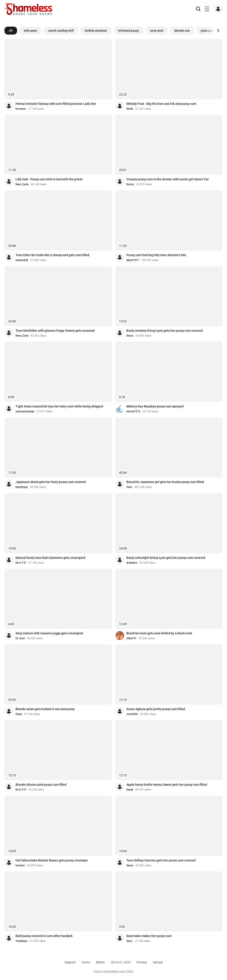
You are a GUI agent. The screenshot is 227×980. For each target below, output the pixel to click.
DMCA (100, 962)
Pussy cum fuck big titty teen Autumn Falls (156, 255)
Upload (158, 962)
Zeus (129, 487)
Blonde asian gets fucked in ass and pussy (45, 709)
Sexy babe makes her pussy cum (149, 936)
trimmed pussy (129, 31)
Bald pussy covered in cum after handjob (44, 936)
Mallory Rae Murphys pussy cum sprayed (155, 406)
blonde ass (182, 31)
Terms (86, 962)
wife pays (30, 31)
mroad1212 (133, 411)
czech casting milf (61, 31)
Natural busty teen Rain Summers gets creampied (50, 558)
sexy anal (157, 31)
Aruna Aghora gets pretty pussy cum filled (156, 709)
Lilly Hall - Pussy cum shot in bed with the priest (49, 179)
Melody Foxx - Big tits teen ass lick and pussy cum (161, 104)
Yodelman (22, 941)
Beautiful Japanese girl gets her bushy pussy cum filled (165, 482)
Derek (130, 109)
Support (70, 962)
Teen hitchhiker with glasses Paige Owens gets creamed (55, 331)
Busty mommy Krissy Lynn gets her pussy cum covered (164, 331)
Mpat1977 (133, 260)
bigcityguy (22, 487)
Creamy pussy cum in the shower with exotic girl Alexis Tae (168, 179)
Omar (19, 714)
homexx (20, 865)
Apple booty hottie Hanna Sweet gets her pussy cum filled (167, 785)
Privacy (142, 962)
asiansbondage (25, 411)
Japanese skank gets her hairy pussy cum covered (51, 482)
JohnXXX (132, 714)
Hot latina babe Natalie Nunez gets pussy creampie (52, 860)
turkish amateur (96, 31)
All (11, 31)
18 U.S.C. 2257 (121, 962)
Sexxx (130, 336)
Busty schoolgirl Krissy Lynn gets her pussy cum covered (166, 558)
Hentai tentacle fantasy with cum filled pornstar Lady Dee (56, 104)
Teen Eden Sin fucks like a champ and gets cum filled (52, 255)
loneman (21, 109)
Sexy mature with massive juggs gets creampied (49, 633)
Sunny (130, 184)
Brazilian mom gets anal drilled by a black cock (159, 633)
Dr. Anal (20, 638)
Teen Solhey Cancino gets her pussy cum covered (161, 860)
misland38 (22, 260)
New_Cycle (22, 184)
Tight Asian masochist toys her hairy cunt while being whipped (59, 406)
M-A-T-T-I (21, 563)
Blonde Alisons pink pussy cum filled (41, 785)
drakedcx (132, 563)
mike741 (131, 638)
